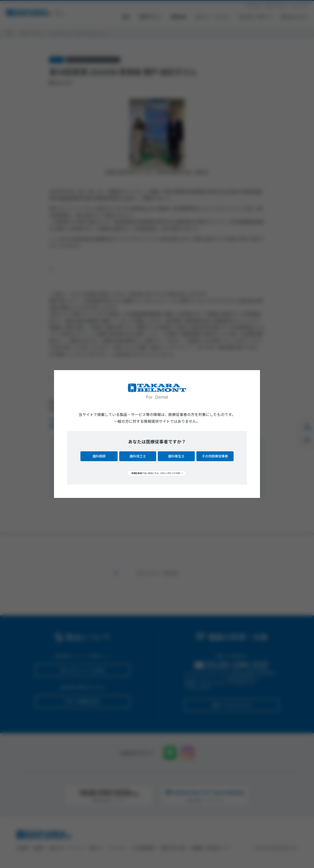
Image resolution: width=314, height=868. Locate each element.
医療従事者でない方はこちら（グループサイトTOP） (155, 473)
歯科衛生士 (176, 455)
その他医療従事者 (215, 455)
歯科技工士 (138, 455)
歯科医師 (99, 455)
